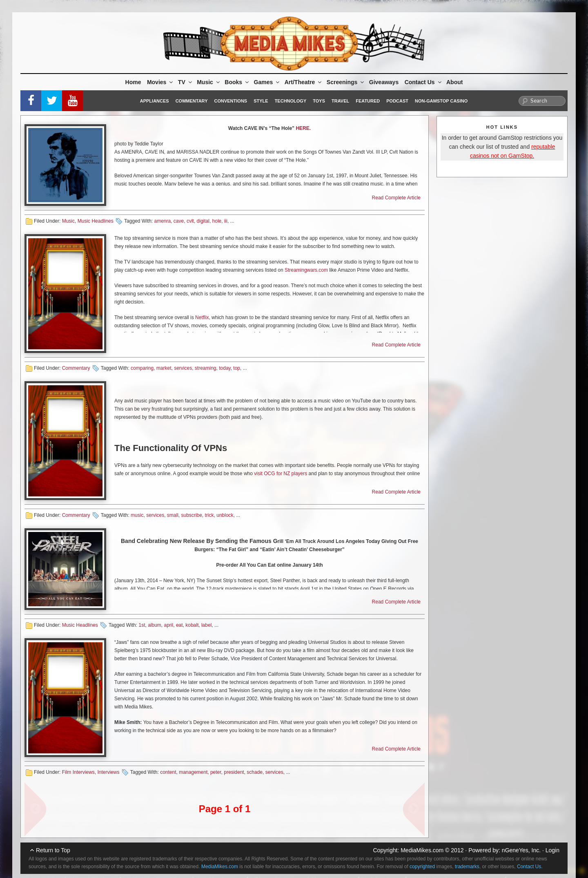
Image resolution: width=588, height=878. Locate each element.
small (173, 515)
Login (552, 850)
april (169, 625)
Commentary (192, 101)
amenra (162, 221)
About (454, 82)
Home (133, 82)
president (234, 772)
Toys (319, 101)
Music (209, 82)
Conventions (231, 101)
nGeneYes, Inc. (521, 850)
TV (186, 82)
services (183, 368)
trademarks (467, 867)
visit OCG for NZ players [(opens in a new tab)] (280, 474)
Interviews (108, 772)
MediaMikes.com (422, 850)
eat (179, 625)
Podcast (397, 101)
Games (267, 82)
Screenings (346, 82)
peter (216, 772)
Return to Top (53, 850)
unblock (225, 515)
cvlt (190, 221)
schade (255, 772)
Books (237, 82)
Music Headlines (96, 221)
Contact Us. (530, 867)
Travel (340, 101)
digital (203, 221)
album (155, 625)
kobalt (192, 625)
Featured (368, 101)
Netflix (202, 317)
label (206, 625)
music (137, 515)
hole (217, 221)
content (168, 772)
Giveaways (384, 82)
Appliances (155, 101)
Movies (160, 82)
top (237, 368)
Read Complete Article (396, 198)
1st (142, 625)
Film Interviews (78, 772)
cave (179, 221)
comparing (142, 368)
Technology (291, 101)
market (164, 368)
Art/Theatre (304, 82)
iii (226, 221)
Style (261, 101)
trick (209, 515)
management (193, 772)
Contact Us (424, 82)
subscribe (192, 515)
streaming (206, 368)
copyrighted (422, 867)
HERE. (303, 128)
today (225, 368)
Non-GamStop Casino (441, 101)
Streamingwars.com (306, 270)
